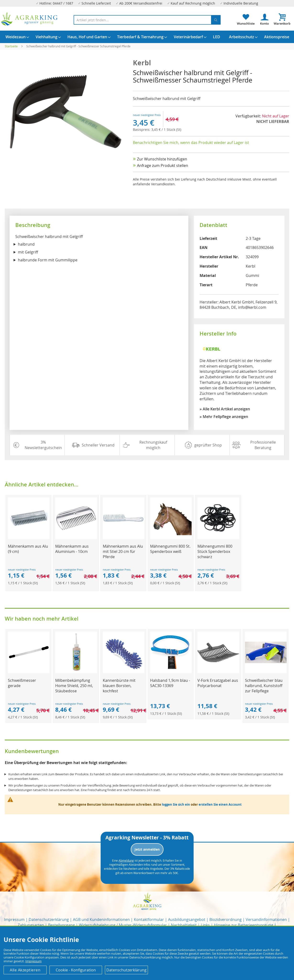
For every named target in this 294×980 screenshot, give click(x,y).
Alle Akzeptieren (25, 970)
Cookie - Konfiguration (76, 970)
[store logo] (29, 19)
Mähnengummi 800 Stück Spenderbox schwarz (215, 551)
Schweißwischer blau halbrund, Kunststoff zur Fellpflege (264, 686)
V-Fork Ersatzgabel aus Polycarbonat (218, 683)
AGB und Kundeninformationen (101, 919)
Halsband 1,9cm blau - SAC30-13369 (170, 683)
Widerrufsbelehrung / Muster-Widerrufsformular (123, 925)
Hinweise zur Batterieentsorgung (244, 925)
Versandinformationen (266, 919)
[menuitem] (16, 37)
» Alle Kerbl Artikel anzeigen (225, 409)
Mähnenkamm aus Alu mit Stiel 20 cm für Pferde (123, 551)
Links (205, 925)
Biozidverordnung (226, 919)
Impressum (14, 919)
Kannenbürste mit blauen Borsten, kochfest (119, 686)
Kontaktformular (149, 919)
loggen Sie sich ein (176, 804)
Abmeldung (126, 860)
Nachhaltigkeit (184, 925)
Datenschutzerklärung (49, 919)
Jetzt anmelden (147, 849)
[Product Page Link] (29, 538)
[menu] (147, 37)
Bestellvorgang (61, 925)
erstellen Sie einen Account (220, 804)
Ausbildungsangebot (187, 919)
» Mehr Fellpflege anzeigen (224, 417)
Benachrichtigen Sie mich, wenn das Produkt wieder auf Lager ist (191, 143)
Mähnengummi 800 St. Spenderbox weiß (170, 549)
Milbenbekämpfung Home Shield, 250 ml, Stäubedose (74, 686)
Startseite (11, 46)
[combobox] (147, 20)
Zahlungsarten (31, 925)
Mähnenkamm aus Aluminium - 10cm (72, 549)
